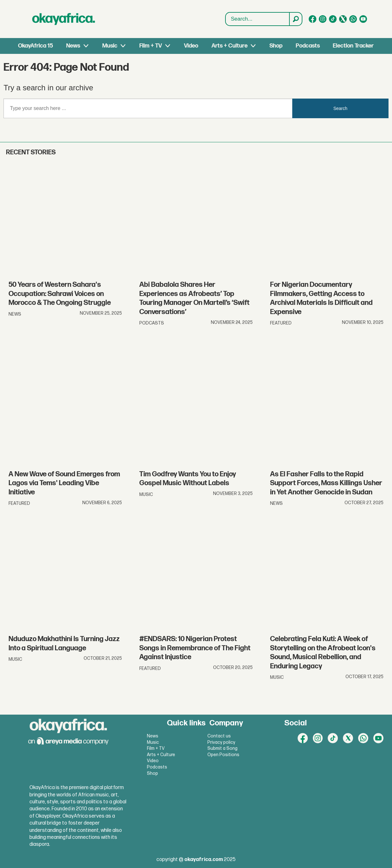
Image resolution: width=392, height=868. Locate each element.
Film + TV (151, 46)
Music (110, 46)
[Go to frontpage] (64, 19)
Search (340, 108)
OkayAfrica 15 (35, 46)
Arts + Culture (230, 46)
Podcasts (308, 46)
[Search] (295, 19)
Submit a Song (222, 748)
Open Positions (223, 755)
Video (191, 46)
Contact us (219, 736)
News (73, 46)
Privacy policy (221, 742)
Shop (276, 46)
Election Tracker (353, 46)
